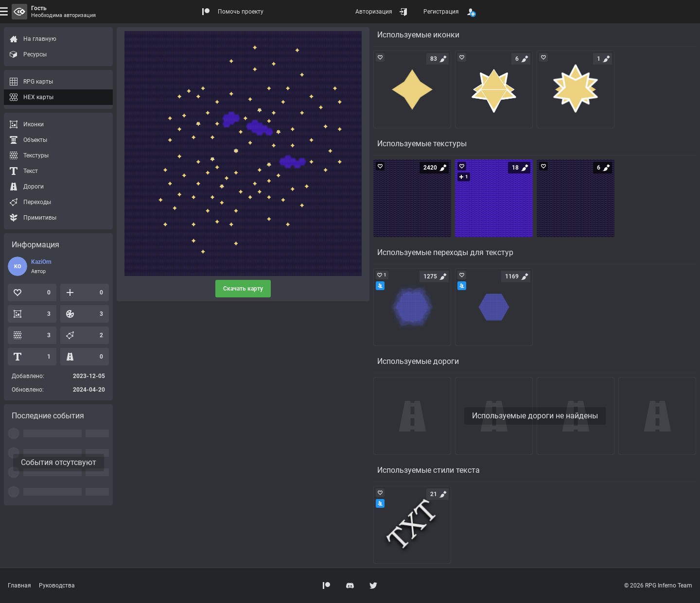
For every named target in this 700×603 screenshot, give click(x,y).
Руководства (57, 586)
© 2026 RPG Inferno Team (658, 586)
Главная (19, 586)
